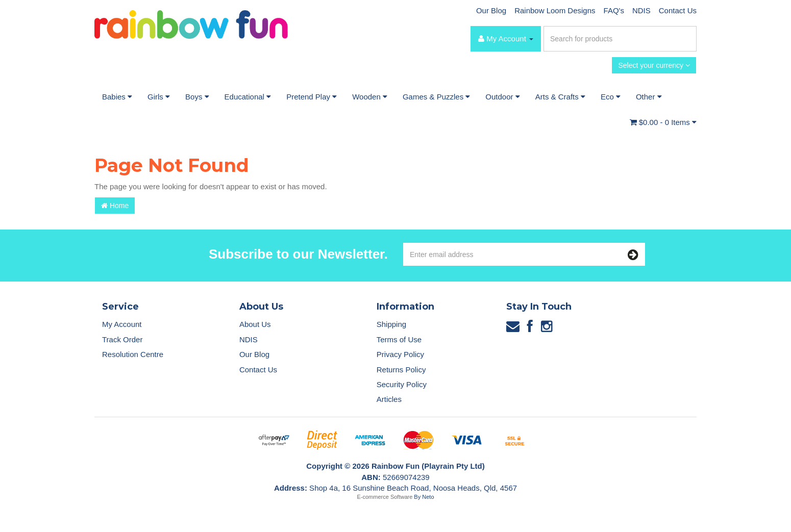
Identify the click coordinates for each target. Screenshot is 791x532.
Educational (248, 97)
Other (649, 97)
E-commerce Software (385, 497)
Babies (117, 97)
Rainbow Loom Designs (555, 10)
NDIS (641, 10)
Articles (389, 399)
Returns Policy (401, 370)
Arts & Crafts (560, 97)
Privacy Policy (400, 354)
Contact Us (678, 10)
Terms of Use (399, 339)
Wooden (370, 97)
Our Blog (491, 10)
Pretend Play (312, 97)
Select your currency (654, 65)
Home (115, 206)
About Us (255, 324)
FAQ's (614, 10)
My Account (122, 324)
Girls (159, 97)
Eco (611, 97)
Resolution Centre (133, 354)
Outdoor (502, 97)
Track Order (122, 339)
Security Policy (402, 384)
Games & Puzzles (436, 97)
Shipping (391, 324)
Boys (197, 97)
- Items (663, 122)
